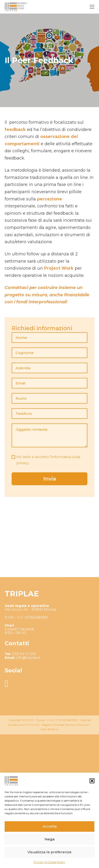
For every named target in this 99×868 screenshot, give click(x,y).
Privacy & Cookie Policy (49, 862)
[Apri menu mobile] (92, 7)
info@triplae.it (28, 693)
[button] (92, 781)
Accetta (50, 826)
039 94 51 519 (24, 689)
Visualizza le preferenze (49, 852)
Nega (49, 839)
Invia (50, 479)
